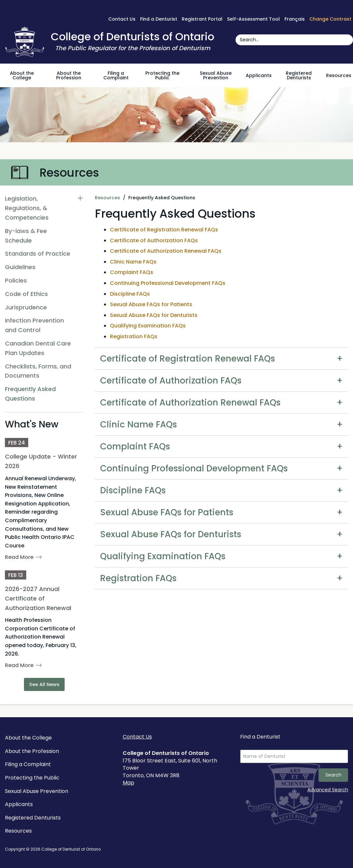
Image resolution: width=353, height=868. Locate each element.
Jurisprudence (26, 307)
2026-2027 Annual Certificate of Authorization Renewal (38, 598)
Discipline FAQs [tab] (133, 490)
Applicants (259, 75)
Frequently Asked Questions (30, 394)
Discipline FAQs (130, 294)
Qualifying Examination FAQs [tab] (163, 556)
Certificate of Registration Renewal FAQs (164, 230)
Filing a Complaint (116, 75)
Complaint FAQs (132, 272)
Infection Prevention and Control (34, 325)
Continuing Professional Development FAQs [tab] (194, 468)
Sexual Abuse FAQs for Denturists (154, 315)
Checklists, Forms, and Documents (38, 371)
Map (128, 783)
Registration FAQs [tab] (138, 578)
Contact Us (122, 19)
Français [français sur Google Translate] (295, 19)
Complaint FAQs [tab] (135, 446)
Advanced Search (328, 790)
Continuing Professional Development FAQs (168, 283)
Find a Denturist (159, 19)
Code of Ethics (26, 294)
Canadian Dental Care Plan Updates (38, 348)
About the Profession (69, 75)
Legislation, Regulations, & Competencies (27, 208)
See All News (44, 684)
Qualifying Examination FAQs (148, 326)
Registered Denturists (299, 75)
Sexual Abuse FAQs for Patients (151, 304)
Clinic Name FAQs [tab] (138, 424)
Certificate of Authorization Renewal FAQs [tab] (190, 403)
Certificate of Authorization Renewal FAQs (166, 251)
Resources (339, 75)
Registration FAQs (134, 336)
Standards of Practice (38, 254)
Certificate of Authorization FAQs (154, 240)
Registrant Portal (202, 19)
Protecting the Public (162, 75)
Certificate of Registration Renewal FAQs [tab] (187, 359)
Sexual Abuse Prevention (216, 75)
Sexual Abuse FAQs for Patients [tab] (167, 512)
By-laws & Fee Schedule (26, 236)
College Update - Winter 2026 (41, 461)
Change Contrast (330, 19)
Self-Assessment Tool (253, 19)
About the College (22, 75)
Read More (19, 557)
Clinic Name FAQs (133, 262)
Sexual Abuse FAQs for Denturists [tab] (171, 534)
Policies (16, 280)
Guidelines (20, 267)
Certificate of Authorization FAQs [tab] (171, 381)
